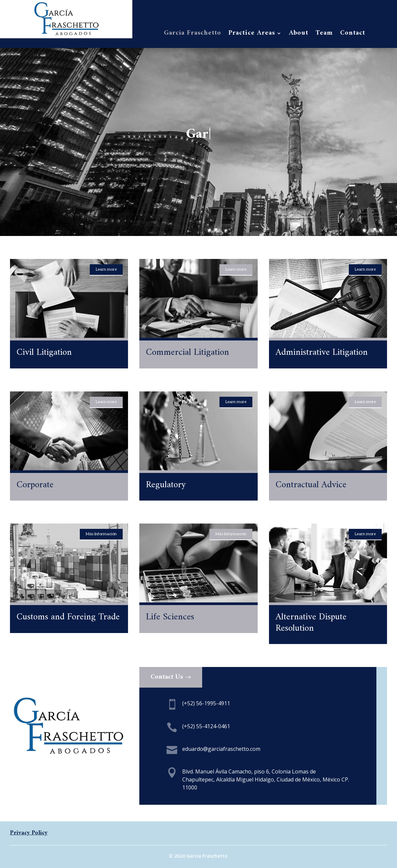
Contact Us (167, 677)
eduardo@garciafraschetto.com (221, 749)
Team (324, 35)
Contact (353, 35)
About (299, 35)
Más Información (101, 534)
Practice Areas (252, 35)
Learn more (106, 269)
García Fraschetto (193, 35)
